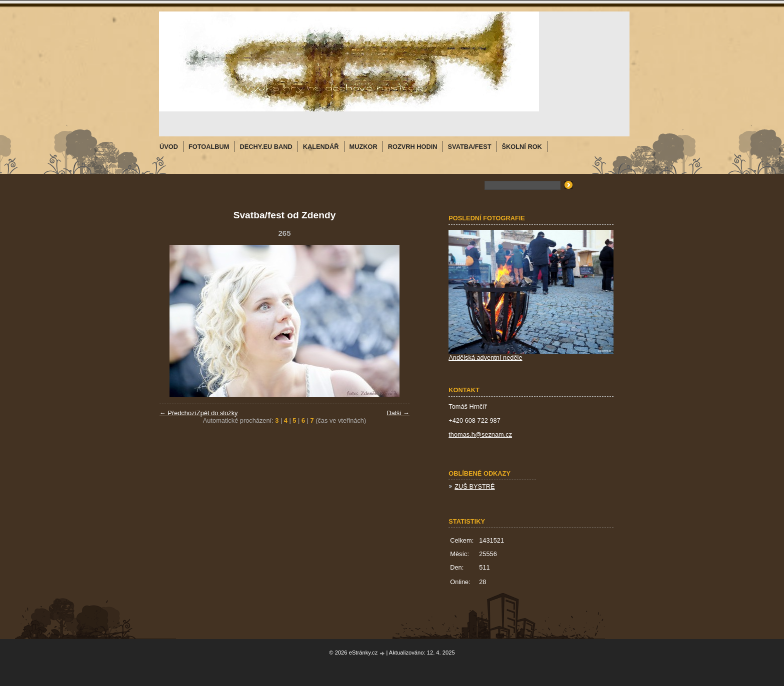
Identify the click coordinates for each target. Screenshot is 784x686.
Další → (398, 413)
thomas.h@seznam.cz (480, 434)
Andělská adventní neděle (485, 357)
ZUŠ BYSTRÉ (474, 486)
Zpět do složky (217, 413)
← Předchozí (178, 413)
